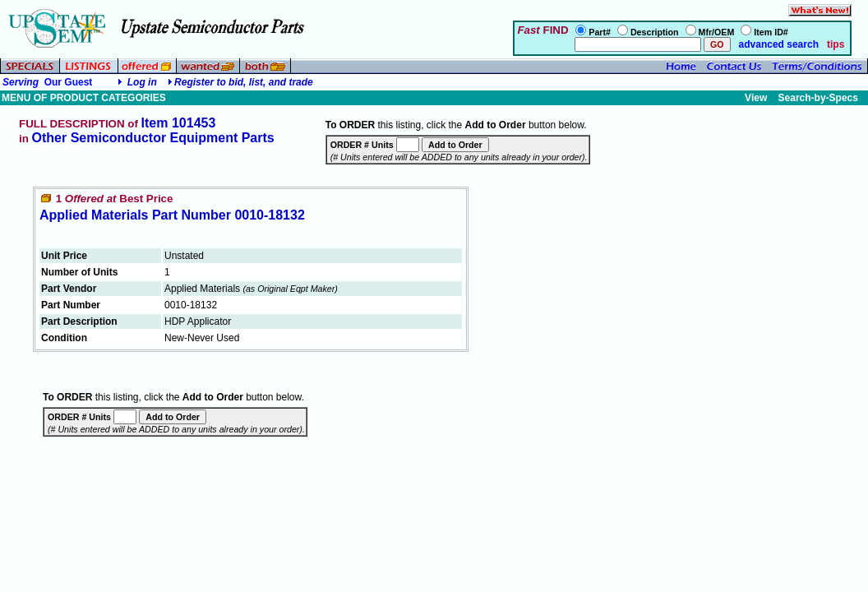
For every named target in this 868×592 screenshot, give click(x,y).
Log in (142, 82)
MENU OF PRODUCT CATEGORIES (84, 98)
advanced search (777, 44)
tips (836, 44)
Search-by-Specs (818, 98)
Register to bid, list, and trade (244, 82)
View (756, 98)
